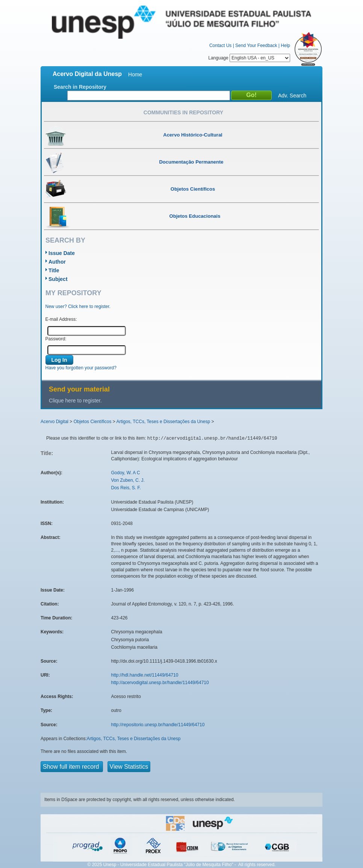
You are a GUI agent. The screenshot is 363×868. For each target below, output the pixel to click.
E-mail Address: (61, 319)
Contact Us (220, 46)
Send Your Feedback (256, 46)
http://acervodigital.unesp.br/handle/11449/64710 (160, 683)
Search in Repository (80, 87)
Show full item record (72, 767)
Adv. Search (292, 96)
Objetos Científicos (93, 422)
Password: (56, 339)
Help (285, 46)
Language (249, 58)
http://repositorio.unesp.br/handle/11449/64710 (158, 725)
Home (135, 74)
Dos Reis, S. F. (126, 488)
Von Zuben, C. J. (128, 480)
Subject (58, 279)
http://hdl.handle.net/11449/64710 (145, 675)
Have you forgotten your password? (81, 368)
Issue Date (62, 253)
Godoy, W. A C (126, 473)
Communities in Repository (183, 112)
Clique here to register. (75, 401)
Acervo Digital (54, 422)
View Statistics (129, 767)
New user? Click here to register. (78, 307)
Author (57, 262)
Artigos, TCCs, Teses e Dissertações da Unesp (163, 422)
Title (54, 270)
